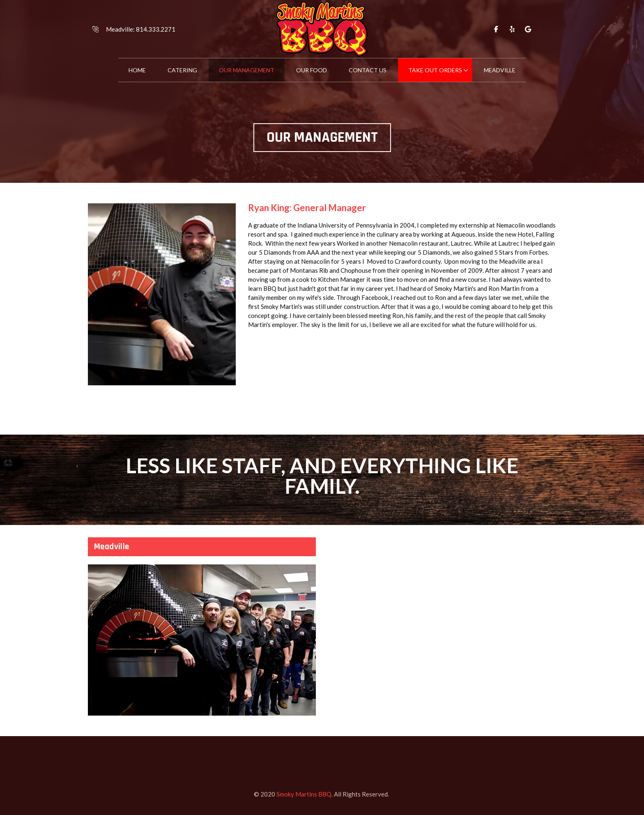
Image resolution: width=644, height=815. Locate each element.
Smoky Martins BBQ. (305, 794)
